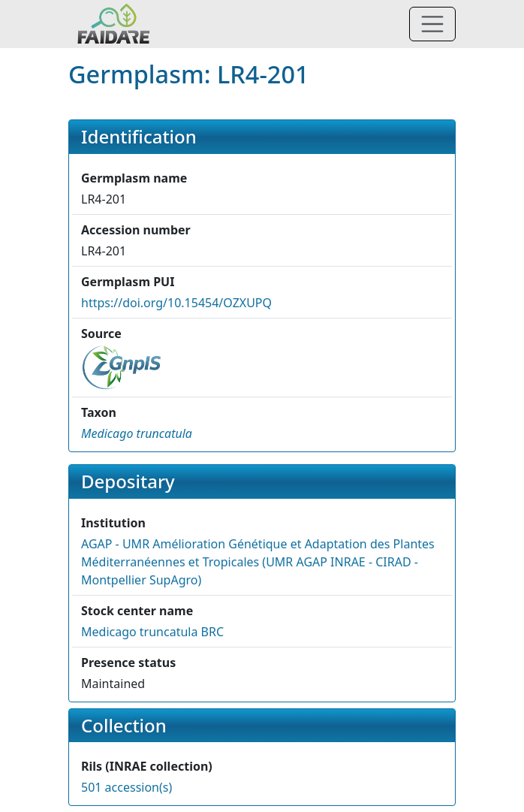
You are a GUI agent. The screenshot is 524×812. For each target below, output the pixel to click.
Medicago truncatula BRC (152, 632)
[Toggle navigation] (432, 24)
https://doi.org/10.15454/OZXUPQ (176, 303)
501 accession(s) (126, 787)
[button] (137, 433)
